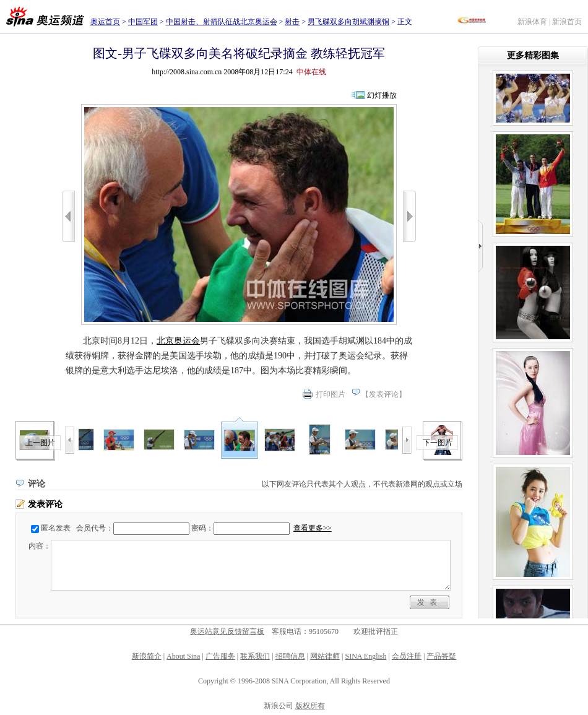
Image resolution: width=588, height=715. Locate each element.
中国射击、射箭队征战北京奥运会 (222, 22)
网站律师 (325, 656)
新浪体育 (532, 22)
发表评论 (384, 394)
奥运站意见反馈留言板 (227, 631)
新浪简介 (147, 656)
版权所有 (310, 706)
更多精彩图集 (533, 55)
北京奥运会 (178, 341)
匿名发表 (56, 528)
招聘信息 (290, 656)
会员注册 (407, 656)
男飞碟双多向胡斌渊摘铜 (348, 22)
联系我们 (255, 656)
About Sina (183, 656)
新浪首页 (567, 22)
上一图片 (40, 443)
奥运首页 (105, 22)
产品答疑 (441, 656)
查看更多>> (313, 528)
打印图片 (331, 394)
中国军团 (143, 22)
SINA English (365, 656)
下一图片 (438, 443)
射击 (292, 22)
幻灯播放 (382, 95)
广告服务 (220, 656)
